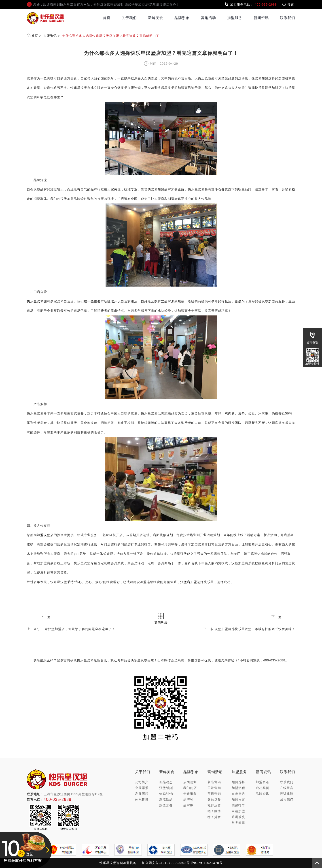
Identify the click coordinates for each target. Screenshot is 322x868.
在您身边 (238, 794)
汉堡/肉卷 (166, 788)
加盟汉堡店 (45, 535)
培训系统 (238, 817)
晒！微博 (214, 811)
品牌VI (188, 800)
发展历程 (142, 794)
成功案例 (263, 788)
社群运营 (214, 805)
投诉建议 (287, 794)
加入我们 (287, 800)
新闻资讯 (261, 18)
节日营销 (214, 794)
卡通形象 (190, 794)
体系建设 (142, 800)
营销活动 (208, 18)
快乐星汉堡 (35, 301)
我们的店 (190, 788)
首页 (107, 18)
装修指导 (238, 805)
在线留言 (287, 788)
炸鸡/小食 (166, 794)
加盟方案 (238, 800)
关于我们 (129, 18)
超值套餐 (166, 805)
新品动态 (166, 782)
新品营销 (214, 782)
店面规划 (190, 782)
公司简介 (142, 782)
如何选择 (238, 782)
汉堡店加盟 (189, 582)
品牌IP (188, 805)
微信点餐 (214, 800)
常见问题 (238, 823)
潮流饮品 (166, 800)
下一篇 (276, 617)
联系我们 (288, 18)
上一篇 (46, 617)
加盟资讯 (50, 36)
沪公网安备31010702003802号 (166, 863)
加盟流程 (238, 788)
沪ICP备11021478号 (207, 863)
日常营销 (214, 788)
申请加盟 (238, 811)
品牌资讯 (263, 794)
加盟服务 (235, 18)
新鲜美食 (156, 18)
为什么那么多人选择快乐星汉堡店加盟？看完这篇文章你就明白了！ (112, 36)
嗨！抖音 (214, 817)
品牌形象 (182, 18)
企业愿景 (142, 788)
